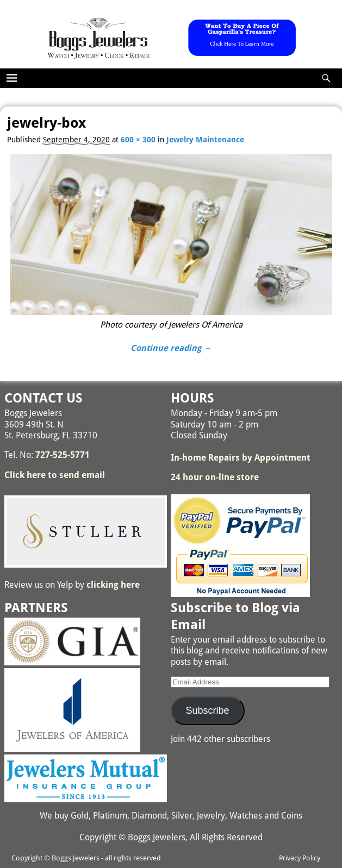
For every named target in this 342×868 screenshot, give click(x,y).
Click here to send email (55, 475)
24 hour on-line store (215, 477)
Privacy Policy (300, 858)
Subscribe (208, 710)
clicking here (113, 585)
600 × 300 (138, 140)
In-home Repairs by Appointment (241, 458)
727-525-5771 (63, 455)
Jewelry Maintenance (205, 140)
